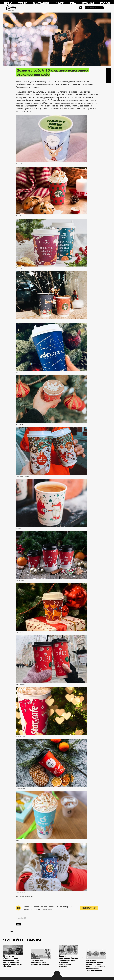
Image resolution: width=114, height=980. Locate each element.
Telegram (108, 71)
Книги (59, 3)
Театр (23, 3)
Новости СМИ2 (8, 932)
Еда (73, 3)
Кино (8, 3)
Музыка (88, 3)
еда (19, 924)
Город (105, 3)
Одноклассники (108, 81)
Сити (11, 8)
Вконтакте (108, 76)
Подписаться (89, 908)
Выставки (41, 3)
